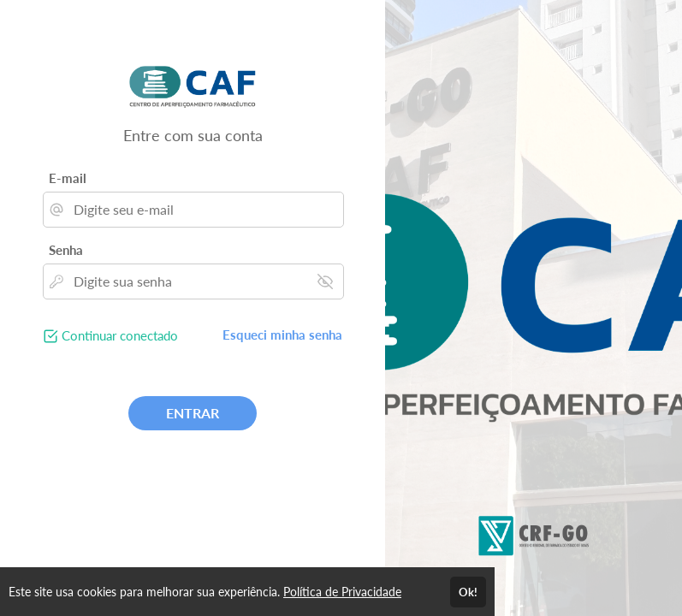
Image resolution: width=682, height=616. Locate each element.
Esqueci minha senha (282, 335)
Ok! (468, 592)
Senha (66, 250)
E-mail (68, 178)
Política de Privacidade (342, 592)
